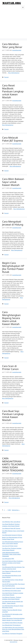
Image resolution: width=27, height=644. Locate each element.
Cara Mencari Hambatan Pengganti (12, 634)
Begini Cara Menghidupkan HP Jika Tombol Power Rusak (13, 267)
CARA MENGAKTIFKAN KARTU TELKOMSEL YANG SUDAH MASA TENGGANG (13, 464)
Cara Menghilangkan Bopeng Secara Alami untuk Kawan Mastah (11, 318)
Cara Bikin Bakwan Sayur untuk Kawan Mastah (13, 182)
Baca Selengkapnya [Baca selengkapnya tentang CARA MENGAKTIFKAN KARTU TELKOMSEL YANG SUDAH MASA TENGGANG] (14, 498)
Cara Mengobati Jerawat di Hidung (13, 223)
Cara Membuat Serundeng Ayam (12, 591)
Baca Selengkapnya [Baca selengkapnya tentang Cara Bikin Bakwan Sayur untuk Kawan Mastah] (19, 209)
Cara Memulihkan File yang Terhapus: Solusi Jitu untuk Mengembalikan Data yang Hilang (13, 629)
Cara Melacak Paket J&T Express (13, 139)
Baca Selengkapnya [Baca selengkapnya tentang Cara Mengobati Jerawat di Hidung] (17, 250)
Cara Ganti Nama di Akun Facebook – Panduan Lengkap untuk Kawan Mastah (13, 563)
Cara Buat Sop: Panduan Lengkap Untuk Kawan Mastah (13, 416)
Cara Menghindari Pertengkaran (11, 625)
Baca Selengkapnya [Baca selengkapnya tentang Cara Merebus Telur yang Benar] (14, 73)
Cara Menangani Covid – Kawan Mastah (13, 588)
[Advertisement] (13, 25)
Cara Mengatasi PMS (8, 559)
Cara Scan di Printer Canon (10, 368)
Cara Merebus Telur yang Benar (12, 46)
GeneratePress (13, 642)
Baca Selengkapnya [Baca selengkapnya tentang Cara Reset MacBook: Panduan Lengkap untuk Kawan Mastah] (8, 125)
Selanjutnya (16, 510)
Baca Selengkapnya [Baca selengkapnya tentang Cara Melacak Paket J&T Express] (15, 166)
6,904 (9, 510)
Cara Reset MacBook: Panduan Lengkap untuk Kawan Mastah (13, 91)
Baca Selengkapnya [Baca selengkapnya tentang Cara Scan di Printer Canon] (8, 398)
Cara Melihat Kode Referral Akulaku (12, 623)
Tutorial (6, 77)
